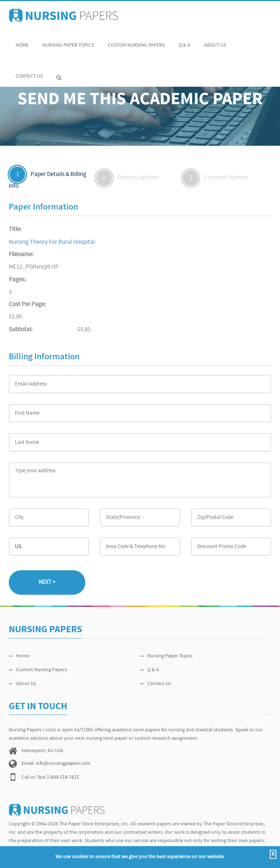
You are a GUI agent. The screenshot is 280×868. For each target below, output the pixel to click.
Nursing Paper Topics (68, 41)
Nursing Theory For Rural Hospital (52, 242)
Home (22, 41)
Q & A (184, 41)
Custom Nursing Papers (136, 41)
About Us (215, 41)
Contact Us (29, 72)
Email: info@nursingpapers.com (56, 764)
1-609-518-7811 (63, 777)
